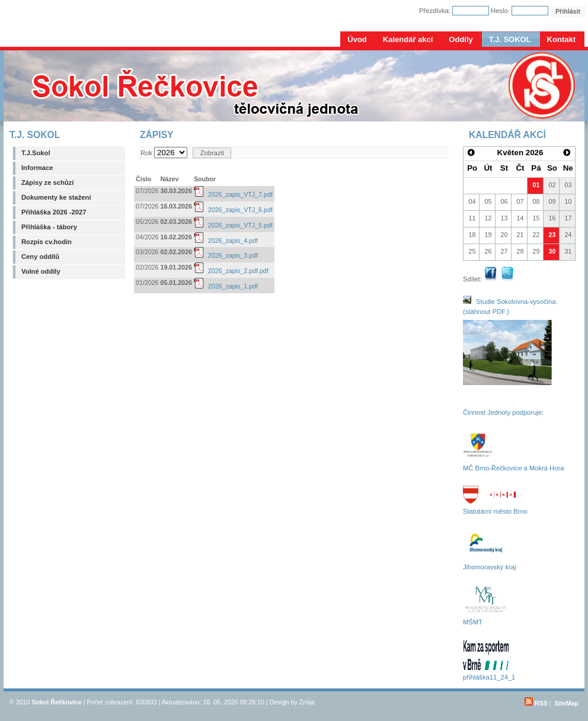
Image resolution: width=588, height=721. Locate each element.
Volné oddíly (41, 271)
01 (536, 185)
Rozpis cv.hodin (47, 242)
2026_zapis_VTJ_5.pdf (233, 225)
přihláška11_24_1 (489, 677)
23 (552, 235)
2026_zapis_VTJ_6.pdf (233, 210)
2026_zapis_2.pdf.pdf (231, 271)
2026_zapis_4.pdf (226, 241)
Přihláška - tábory (49, 227)
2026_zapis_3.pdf (226, 255)
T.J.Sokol (36, 153)
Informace (37, 168)
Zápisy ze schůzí (47, 182)
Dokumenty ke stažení (56, 197)
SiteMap (566, 703)
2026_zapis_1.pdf (226, 286)
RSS (536, 703)
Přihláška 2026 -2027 (54, 212)
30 (552, 251)
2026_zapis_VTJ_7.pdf (233, 194)
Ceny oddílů (40, 257)
